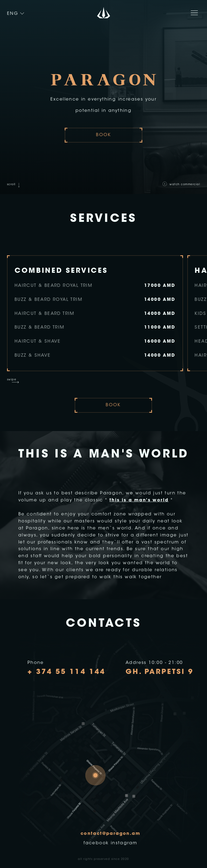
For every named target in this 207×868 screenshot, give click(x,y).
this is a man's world (139, 500)
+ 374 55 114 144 (66, 672)
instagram (124, 843)
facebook (96, 843)
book (103, 135)
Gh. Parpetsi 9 (160, 672)
